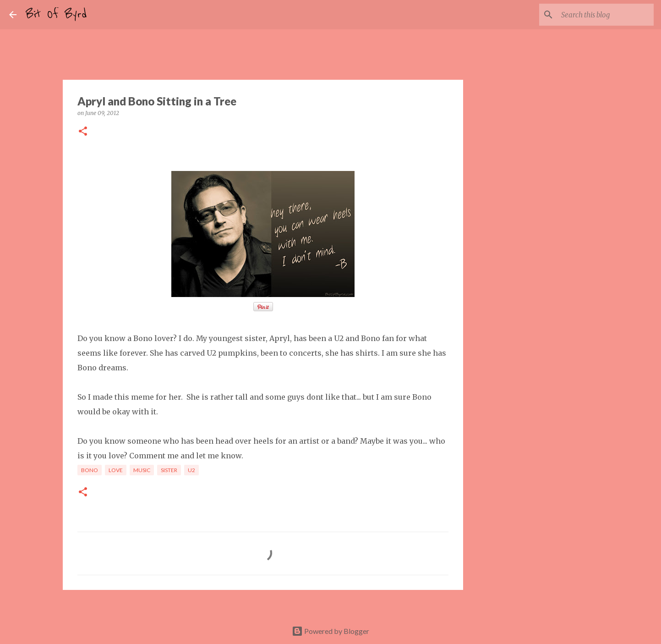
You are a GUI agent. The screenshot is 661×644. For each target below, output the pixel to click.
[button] (83, 132)
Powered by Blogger (330, 631)
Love (116, 470)
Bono (90, 470)
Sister (169, 470)
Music (142, 470)
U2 (191, 470)
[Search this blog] (606, 15)
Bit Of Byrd (56, 15)
